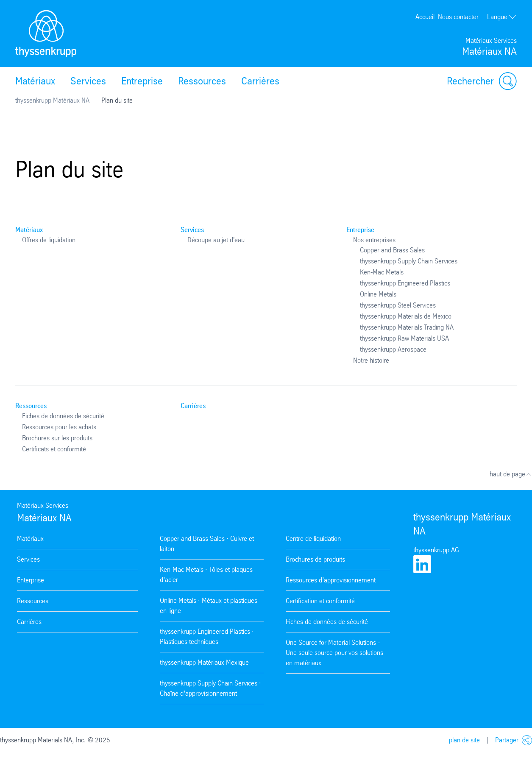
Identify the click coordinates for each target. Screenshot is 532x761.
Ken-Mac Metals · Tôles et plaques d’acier (206, 575)
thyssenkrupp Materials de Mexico (406, 316)
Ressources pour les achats (59, 427)
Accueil (425, 17)
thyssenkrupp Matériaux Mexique (204, 662)
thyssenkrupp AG (436, 550)
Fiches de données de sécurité (63, 416)
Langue (502, 17)
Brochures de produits (315, 559)
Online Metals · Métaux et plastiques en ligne (209, 606)
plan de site (464, 740)
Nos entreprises (374, 240)
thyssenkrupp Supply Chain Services (409, 261)
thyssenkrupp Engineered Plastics (405, 283)
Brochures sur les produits (57, 438)
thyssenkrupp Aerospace (393, 349)
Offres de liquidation (49, 240)
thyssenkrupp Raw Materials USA (404, 338)
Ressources (202, 81)
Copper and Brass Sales (392, 250)
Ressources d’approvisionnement (331, 580)
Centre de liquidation (313, 539)
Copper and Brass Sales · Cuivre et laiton (207, 544)
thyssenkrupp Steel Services (398, 305)
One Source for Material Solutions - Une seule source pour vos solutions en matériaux (334, 653)
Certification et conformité (320, 601)
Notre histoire (371, 360)
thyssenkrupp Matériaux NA (52, 100)
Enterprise (31, 580)
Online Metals (378, 294)
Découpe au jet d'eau (216, 240)
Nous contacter (458, 17)
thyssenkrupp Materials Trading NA (407, 327)
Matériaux (35, 81)
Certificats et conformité (54, 449)
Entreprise (142, 81)
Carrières (260, 81)
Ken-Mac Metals (382, 272)
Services (88, 81)
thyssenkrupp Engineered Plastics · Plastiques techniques (207, 636)
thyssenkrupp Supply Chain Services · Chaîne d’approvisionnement (210, 688)
